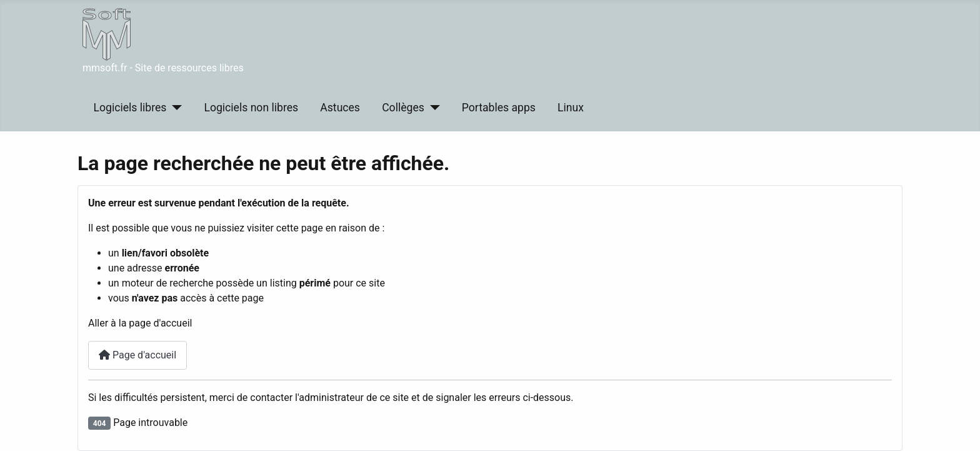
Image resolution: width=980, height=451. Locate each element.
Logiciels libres (130, 108)
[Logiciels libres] (174, 108)
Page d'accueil (137, 355)
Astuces (340, 108)
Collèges (403, 108)
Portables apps (499, 108)
